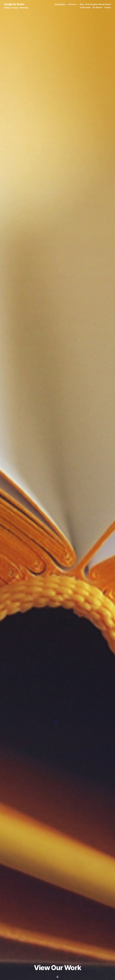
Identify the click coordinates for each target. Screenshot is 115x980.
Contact (107, 7)
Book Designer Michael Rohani (98, 4)
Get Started (60, 4)
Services (72, 4)
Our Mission (97, 7)
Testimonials (85, 7)
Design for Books (14, 4)
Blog (82, 4)
